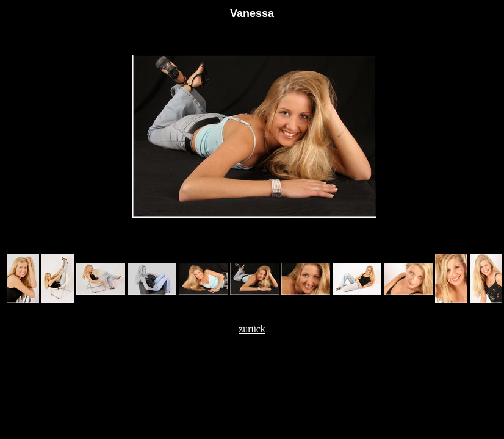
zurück (252, 329)
